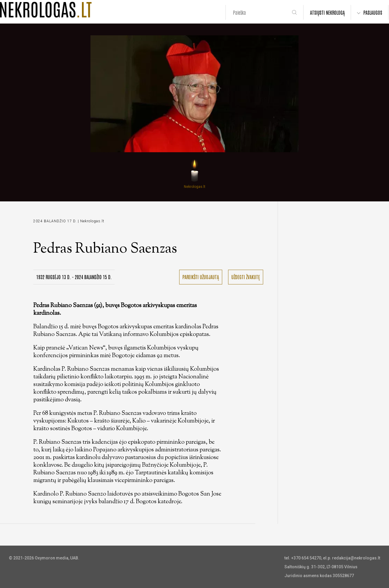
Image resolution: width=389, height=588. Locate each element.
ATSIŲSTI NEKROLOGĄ (327, 12)
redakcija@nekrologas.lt (356, 558)
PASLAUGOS (373, 12)
